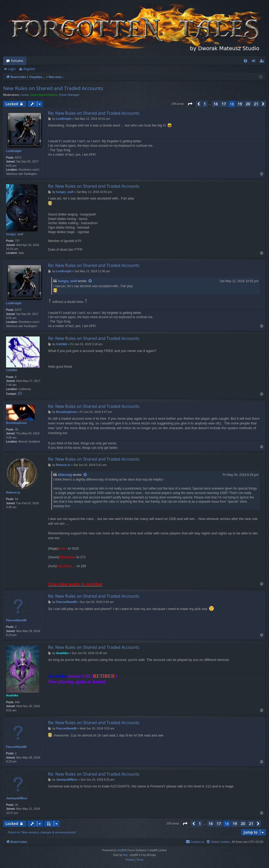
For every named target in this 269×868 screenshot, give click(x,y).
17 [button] (224, 104)
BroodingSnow (16, 423)
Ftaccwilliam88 (16, 620)
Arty (126, 855)
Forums (17, 61)
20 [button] (248, 104)
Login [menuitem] (255, 62)
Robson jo (13, 492)
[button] (190, 104)
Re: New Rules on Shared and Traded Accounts (94, 113)
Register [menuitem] (263, 62)
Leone (25, 95)
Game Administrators (44, 95)
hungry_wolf (15, 234)
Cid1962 (12, 370)
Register (29, 69)
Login (12, 69)
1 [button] (205, 104)
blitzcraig (65, 475)
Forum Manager (69, 95)
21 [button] (256, 104)
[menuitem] (245, 61)
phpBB (121, 850)
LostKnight (14, 151)
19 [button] (240, 104)
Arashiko (12, 695)
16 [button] (216, 104)
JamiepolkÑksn (17, 798)
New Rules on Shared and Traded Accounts (53, 88)
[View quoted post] (90, 281)
